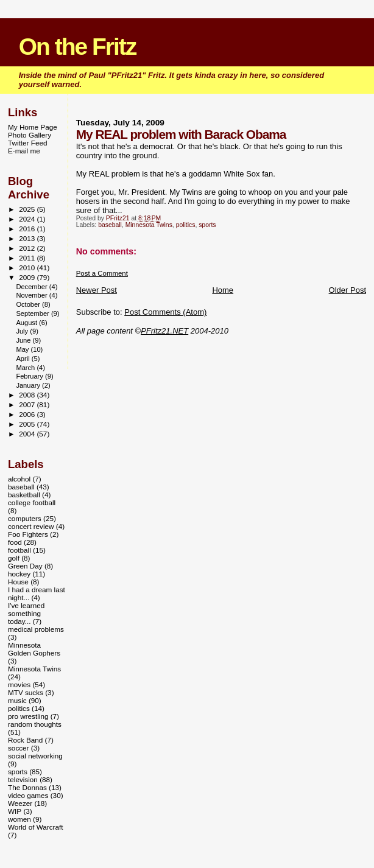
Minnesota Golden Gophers (34, 649)
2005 (28, 424)
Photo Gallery (30, 135)
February (30, 376)
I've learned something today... (26, 613)
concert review (31, 526)
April (23, 359)
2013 (28, 238)
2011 (28, 258)
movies (19, 684)
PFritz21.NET (164, 331)
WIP (15, 811)
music (17, 700)
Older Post (348, 290)
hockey (19, 574)
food (15, 542)
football (19, 550)
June (24, 340)
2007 (28, 404)
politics (186, 225)
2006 (28, 414)
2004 (28, 434)
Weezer (20, 803)
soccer (19, 748)
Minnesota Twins (149, 225)
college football (32, 502)
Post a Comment (102, 273)
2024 (28, 219)
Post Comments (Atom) (165, 312)
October (29, 304)
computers (25, 518)
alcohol (19, 479)
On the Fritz (78, 47)
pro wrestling (28, 716)
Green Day (25, 566)
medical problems (36, 629)
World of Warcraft (36, 827)
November (32, 295)
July (23, 331)
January (29, 385)
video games (28, 795)
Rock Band (25, 740)
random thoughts (35, 724)
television (23, 779)
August (27, 323)
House (18, 582)
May (23, 349)
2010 (28, 268)
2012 (28, 248)
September (34, 313)
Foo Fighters (28, 534)
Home (223, 290)
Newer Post (97, 290)
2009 (28, 277)
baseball (110, 225)
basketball (24, 495)
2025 (28, 209)
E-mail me (24, 151)
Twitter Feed (27, 143)
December (32, 287)
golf (14, 558)
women (19, 819)
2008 (28, 395)
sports (207, 225)
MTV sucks (26, 692)
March (26, 368)
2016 (28, 229)
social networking (35, 756)
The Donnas (27, 787)
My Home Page (33, 127)
